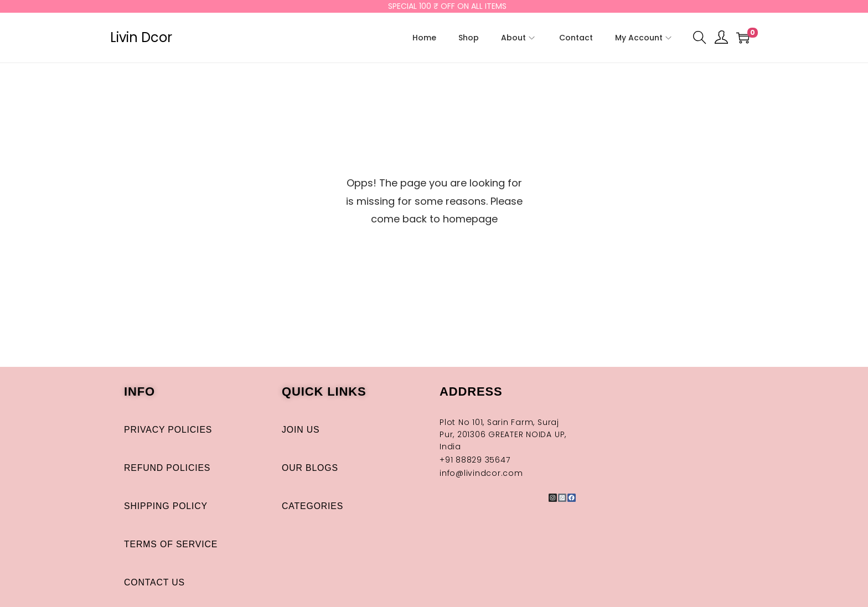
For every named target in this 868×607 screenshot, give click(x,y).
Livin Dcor (141, 37)
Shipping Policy (166, 506)
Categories (313, 506)
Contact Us (155, 582)
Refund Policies (168, 468)
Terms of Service (171, 544)
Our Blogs (310, 468)
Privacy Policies (169, 430)
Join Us (301, 430)
